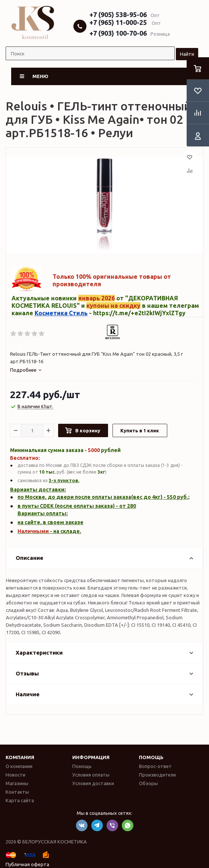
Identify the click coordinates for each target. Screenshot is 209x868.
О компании (19, 766)
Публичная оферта (27, 864)
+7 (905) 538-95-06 (118, 14)
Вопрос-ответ (155, 766)
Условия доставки (93, 783)
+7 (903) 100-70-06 (118, 33)
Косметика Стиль (61, 313)
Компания (20, 757)
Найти (187, 54)
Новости (15, 775)
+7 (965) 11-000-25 (118, 22)
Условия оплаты (91, 775)
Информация (91, 757)
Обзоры (148, 783)
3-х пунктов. (64, 480)
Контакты (17, 792)
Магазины (17, 783)
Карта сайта (20, 800)
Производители (157, 775)
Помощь (151, 757)
